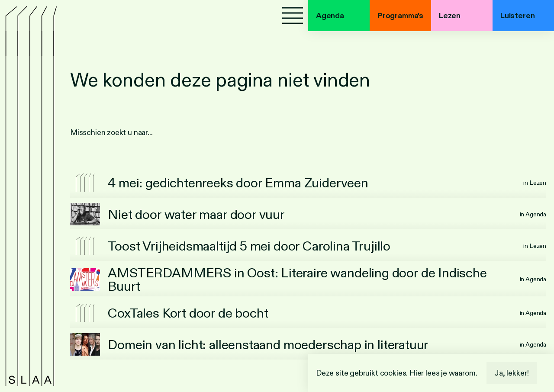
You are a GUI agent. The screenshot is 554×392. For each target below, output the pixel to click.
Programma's (400, 16)
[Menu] (293, 16)
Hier (417, 373)
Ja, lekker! (512, 373)
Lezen (450, 16)
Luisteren (517, 16)
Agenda (330, 16)
